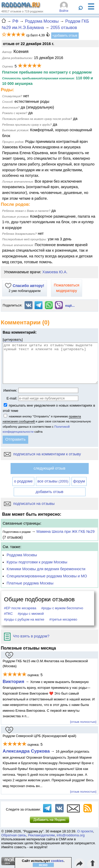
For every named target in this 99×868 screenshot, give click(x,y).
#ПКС (8, 614)
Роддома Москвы (22, 555)
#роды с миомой (31, 614)
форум (79, 481)
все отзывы (53, 481)
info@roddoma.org (71, 835)
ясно (43, 865)
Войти (64, 11)
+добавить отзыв (65, 36)
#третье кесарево (63, 619)
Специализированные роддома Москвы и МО (47, 576)
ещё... (70, 306)
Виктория (13, 681)
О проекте (85, 831)
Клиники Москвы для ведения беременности (46, 569)
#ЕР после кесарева (20, 608)
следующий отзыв (49, 468)
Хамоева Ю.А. (55, 272)
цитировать (13, 340)
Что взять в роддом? (27, 636)
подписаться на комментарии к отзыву (42, 454)
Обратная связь (14, 835)
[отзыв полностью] (83, 722)
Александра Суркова (26, 751)
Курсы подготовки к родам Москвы (37, 562)
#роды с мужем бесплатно (62, 608)
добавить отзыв (49, 492)
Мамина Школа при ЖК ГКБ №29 (65, 531)
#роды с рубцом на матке (24, 619)
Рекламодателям (41, 835)
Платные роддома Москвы (30, 583)
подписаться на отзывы (29, 504)
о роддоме (23, 481)
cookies (57, 861)
